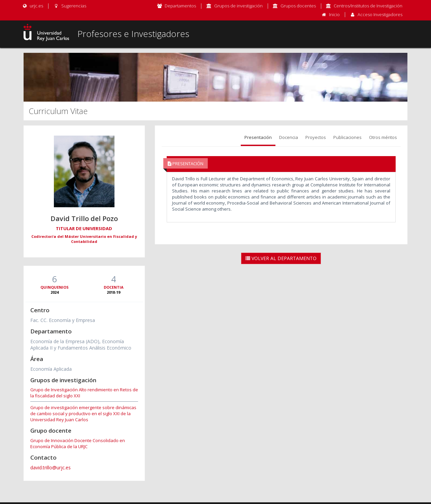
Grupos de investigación (238, 6)
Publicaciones (347, 137)
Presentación (258, 137)
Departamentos (180, 6)
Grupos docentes (298, 6)
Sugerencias (70, 6)
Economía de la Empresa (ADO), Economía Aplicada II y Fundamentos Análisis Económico (81, 345)
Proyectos (316, 137)
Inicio (334, 14)
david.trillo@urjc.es (51, 467)
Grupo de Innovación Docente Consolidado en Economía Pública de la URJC (78, 443)
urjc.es (32, 6)
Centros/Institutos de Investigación (368, 6)
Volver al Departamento (281, 258)
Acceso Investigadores (380, 14)
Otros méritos (383, 137)
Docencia (289, 137)
